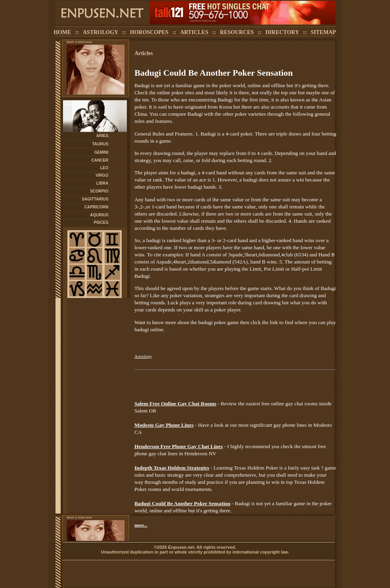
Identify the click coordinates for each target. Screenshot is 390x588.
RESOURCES (237, 32)
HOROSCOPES (149, 32)
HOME (62, 32)
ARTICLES (194, 32)
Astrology (143, 356)
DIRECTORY (282, 32)
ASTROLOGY (100, 32)
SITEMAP (323, 32)
